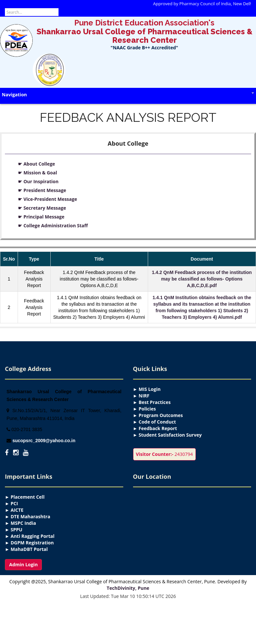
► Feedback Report (155, 428)
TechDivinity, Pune (128, 588)
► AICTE (14, 510)
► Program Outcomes (158, 415)
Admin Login (23, 564)
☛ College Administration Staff (53, 225)
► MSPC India (20, 523)
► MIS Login (147, 389)
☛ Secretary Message (42, 208)
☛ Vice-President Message (48, 199)
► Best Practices (152, 402)
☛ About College (36, 164)
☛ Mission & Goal (37, 173)
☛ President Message (42, 190)
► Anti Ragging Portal (30, 536)
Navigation (128, 95)
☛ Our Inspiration (38, 181)
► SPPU (14, 530)
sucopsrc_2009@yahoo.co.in (44, 441)
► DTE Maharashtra (28, 516)
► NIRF (141, 396)
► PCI (11, 503)
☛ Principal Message (41, 217)
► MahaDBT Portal (26, 549)
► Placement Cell (25, 497)
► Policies (145, 409)
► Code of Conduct (155, 422)
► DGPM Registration (29, 543)
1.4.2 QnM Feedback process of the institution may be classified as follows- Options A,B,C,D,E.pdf (202, 279)
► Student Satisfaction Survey (167, 435)
